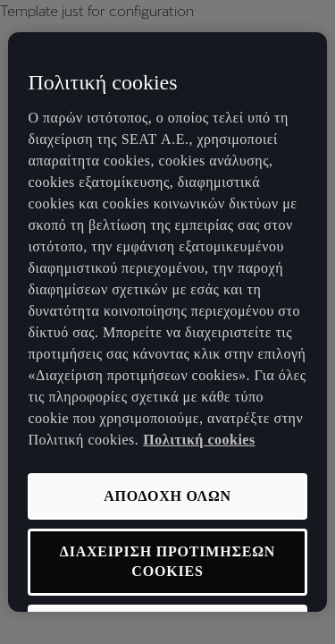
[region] (167, 322)
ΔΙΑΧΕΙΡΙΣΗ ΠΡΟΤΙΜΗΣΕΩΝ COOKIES (167, 561)
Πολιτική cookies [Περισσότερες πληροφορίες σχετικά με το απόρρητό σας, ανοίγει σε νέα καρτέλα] (199, 440)
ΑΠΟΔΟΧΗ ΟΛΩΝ (167, 496)
